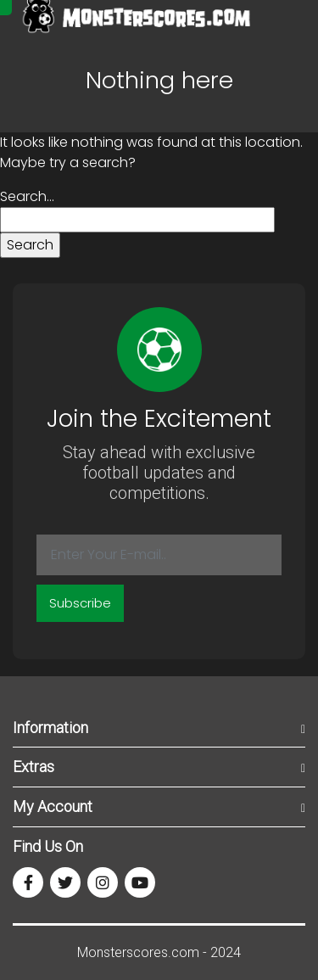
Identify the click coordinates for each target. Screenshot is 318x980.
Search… (27, 196)
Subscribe (80, 603)
